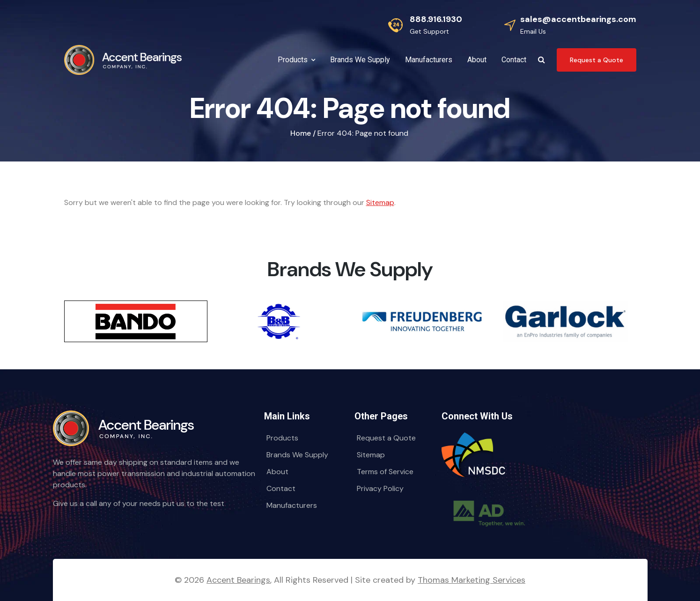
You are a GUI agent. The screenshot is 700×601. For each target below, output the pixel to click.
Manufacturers (292, 505)
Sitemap (380, 202)
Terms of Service (385, 472)
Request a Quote (386, 438)
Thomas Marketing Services (472, 580)
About (277, 472)
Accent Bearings (238, 580)
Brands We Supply (297, 455)
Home (301, 133)
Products (282, 438)
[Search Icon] (542, 60)
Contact (281, 488)
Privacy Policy (380, 488)
